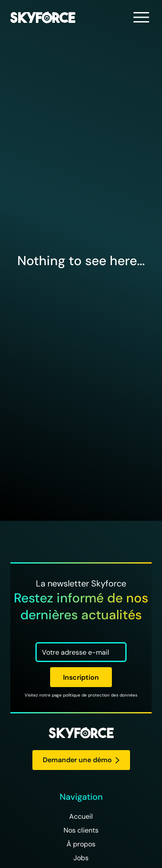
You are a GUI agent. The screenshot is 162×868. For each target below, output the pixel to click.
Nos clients (81, 830)
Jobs (81, 858)
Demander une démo (81, 760)
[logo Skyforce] (81, 733)
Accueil (81, 816)
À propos (81, 844)
